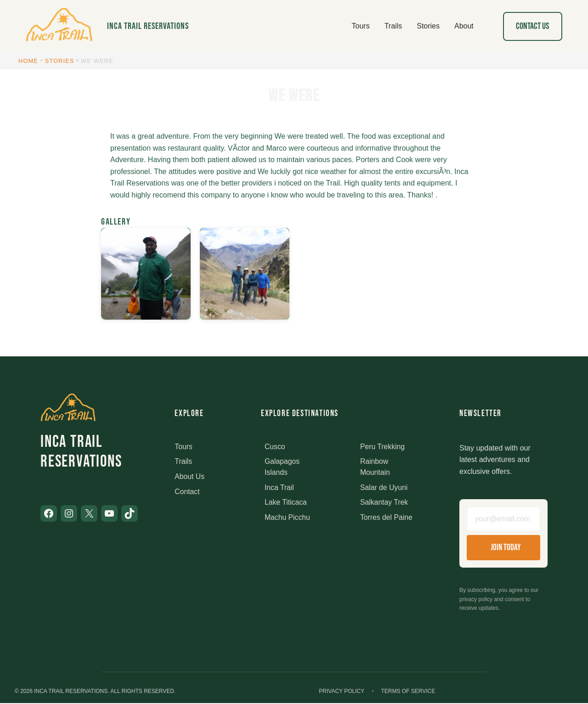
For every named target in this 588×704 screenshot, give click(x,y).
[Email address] (503, 519)
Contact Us (532, 26)
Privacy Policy (342, 692)
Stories (60, 61)
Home (28, 61)
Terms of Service (408, 692)
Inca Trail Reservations (148, 26)
